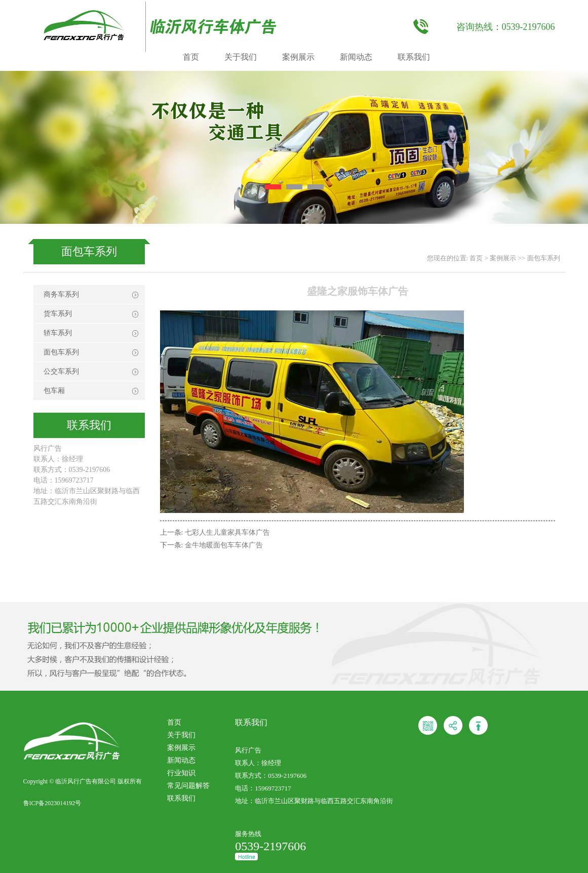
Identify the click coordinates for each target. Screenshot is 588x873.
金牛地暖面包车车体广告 (224, 545)
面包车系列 (544, 258)
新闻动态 (356, 57)
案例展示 (298, 57)
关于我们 (241, 57)
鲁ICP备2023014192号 (52, 803)
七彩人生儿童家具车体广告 (227, 532)
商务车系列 (61, 294)
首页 (191, 57)
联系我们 (414, 57)
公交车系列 (61, 371)
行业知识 (181, 773)
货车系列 (58, 314)
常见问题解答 (188, 786)
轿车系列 (58, 333)
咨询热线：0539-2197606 (506, 27)
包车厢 (54, 391)
